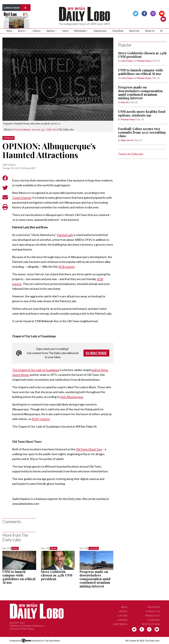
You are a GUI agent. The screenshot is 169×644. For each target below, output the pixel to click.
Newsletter (152, 616)
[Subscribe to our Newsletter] (163, 19)
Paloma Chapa (144, 61)
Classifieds (118, 31)
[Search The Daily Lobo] (161, 31)
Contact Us (153, 611)
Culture (37, 31)
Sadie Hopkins (9, 165)
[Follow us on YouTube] (162, 13)
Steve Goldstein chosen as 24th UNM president (57, 575)
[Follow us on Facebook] (144, 13)
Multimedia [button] (80, 31)
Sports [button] (22, 31)
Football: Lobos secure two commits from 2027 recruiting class (142, 132)
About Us (150, 31)
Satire (65, 31)
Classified (153, 620)
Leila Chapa (127, 61)
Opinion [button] (51, 31)
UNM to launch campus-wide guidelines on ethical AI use (19, 577)
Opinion (8, 138)
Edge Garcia (127, 140)
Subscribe (96, 353)
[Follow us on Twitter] (136, 13)
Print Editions (151, 624)
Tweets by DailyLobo (131, 154)
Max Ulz (125, 102)
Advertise (134, 31)
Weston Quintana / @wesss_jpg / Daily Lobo (35, 129)
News (9, 31)
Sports (123, 611)
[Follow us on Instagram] (153, 13)
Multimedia (120, 624)
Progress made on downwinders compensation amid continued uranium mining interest (95, 579)
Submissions (100, 31)
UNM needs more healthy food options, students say (142, 113)
